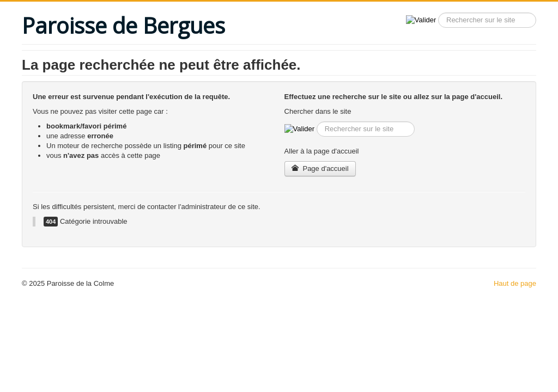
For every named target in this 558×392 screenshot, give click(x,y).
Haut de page (515, 283)
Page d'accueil (320, 169)
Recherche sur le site (436, 13)
